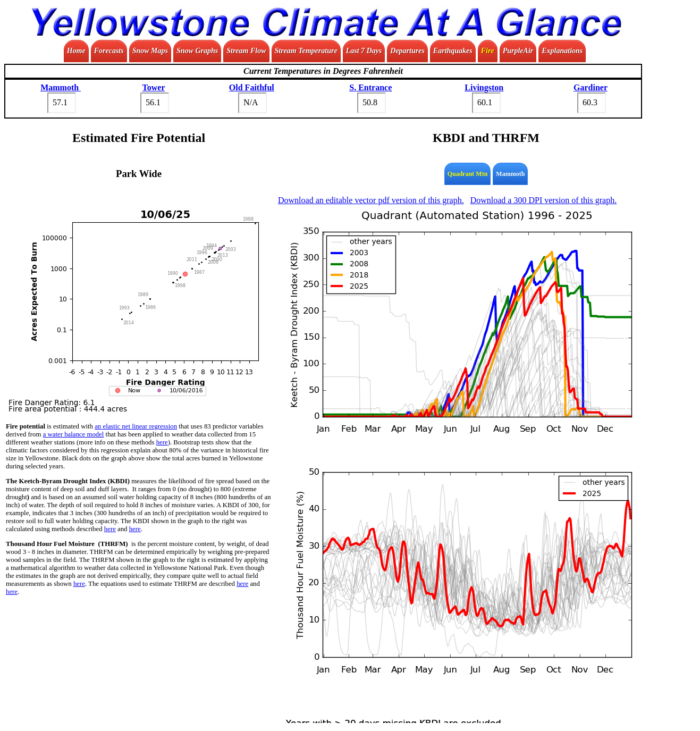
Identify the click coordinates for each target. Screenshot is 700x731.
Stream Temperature (306, 51)
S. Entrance (370, 87)
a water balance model (74, 434)
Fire (488, 51)
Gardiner (591, 87)
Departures (407, 51)
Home (76, 51)
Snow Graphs (197, 51)
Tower (154, 87)
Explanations (562, 51)
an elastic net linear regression (136, 426)
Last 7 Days (364, 51)
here (162, 442)
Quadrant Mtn (468, 174)
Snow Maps (150, 51)
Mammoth (61, 87)
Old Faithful (252, 87)
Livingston (484, 87)
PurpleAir (518, 51)
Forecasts (109, 51)
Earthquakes (453, 51)
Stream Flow (246, 51)
